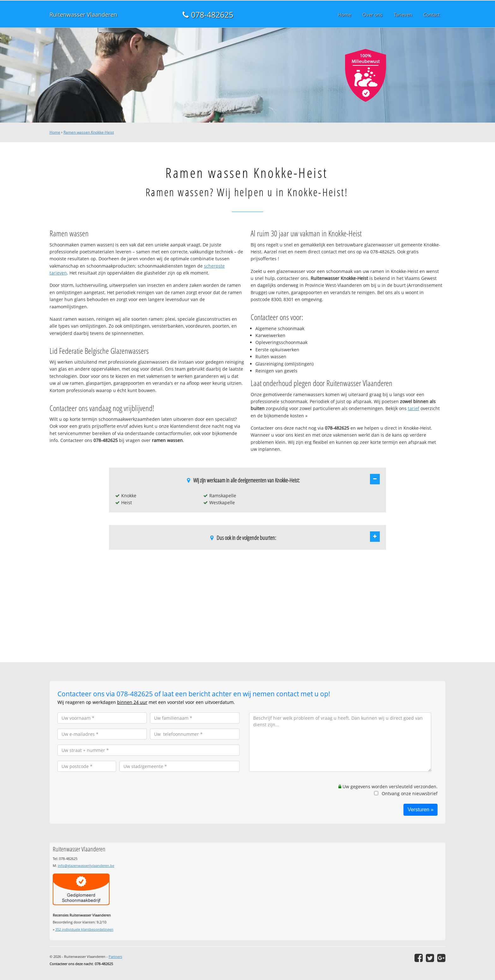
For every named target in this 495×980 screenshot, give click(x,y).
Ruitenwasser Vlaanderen (83, 15)
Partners (115, 956)
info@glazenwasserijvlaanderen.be (86, 865)
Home (55, 132)
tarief (414, 408)
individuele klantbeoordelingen (84, 929)
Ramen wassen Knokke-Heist (89, 132)
